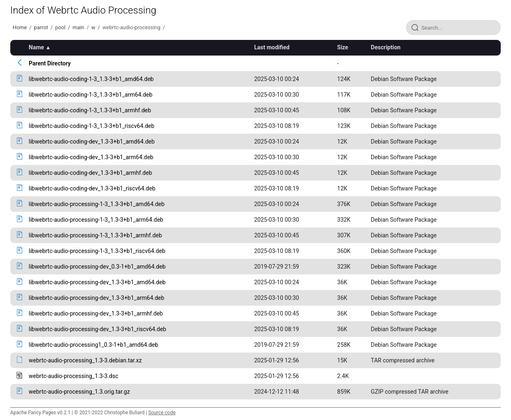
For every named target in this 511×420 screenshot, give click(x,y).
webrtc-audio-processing (132, 27)
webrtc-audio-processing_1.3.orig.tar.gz (79, 392)
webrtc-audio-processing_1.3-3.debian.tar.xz (85, 360)
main (78, 27)
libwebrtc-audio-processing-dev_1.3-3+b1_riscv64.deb (98, 329)
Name (36, 47)
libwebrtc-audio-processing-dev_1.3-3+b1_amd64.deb (97, 282)
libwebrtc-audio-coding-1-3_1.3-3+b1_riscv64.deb (92, 126)
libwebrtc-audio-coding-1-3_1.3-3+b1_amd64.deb (91, 79)
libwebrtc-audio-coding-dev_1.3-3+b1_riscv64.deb (92, 188)
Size (343, 47)
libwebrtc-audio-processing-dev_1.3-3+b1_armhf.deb (96, 313)
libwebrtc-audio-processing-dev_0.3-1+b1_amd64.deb (97, 267)
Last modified (272, 47)
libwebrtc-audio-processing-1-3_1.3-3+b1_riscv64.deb (97, 251)
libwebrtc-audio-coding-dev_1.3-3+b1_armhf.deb (90, 173)
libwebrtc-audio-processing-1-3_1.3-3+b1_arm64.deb (96, 220)
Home (20, 27)
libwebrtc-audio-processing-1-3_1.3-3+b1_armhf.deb (96, 235)
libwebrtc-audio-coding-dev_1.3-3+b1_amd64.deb (92, 142)
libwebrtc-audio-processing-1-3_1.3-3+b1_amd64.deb (97, 204)
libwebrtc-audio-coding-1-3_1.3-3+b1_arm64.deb (91, 95)
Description (386, 47)
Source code (162, 413)
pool (60, 27)
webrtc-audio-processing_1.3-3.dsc (73, 376)
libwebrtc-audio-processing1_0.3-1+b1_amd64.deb (93, 345)
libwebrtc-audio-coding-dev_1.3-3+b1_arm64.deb (91, 157)
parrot (41, 27)
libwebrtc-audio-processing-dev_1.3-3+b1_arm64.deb (97, 298)
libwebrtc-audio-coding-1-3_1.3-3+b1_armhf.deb (90, 110)
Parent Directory (50, 63)
